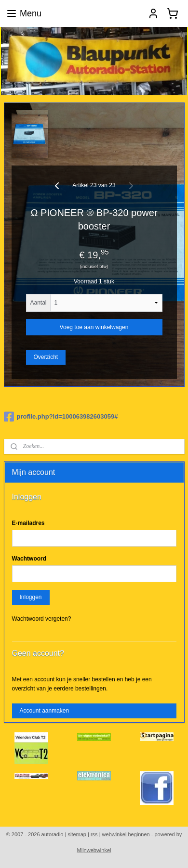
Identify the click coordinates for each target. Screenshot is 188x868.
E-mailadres (28, 523)
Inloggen (30, 597)
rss (94, 834)
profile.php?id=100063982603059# (61, 417)
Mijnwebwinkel (94, 850)
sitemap (77, 834)
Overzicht (46, 357)
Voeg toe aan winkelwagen (94, 327)
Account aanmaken (44, 711)
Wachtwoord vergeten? (42, 619)
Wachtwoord (29, 559)
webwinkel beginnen (126, 834)
